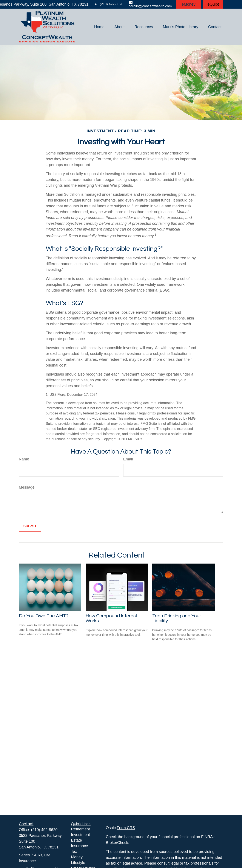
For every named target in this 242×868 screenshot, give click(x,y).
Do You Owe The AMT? (44, 616)
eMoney (188, 4)
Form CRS (126, 828)
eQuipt (213, 4)
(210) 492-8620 (109, 4)
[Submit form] (30, 526)
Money (77, 857)
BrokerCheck (117, 843)
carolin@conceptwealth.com (150, 4)
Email (128, 459)
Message (27, 487)
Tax (74, 851)
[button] (99, 27)
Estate (76, 840)
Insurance (79, 846)
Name (24, 459)
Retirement (80, 829)
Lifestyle (78, 863)
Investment (80, 835)
